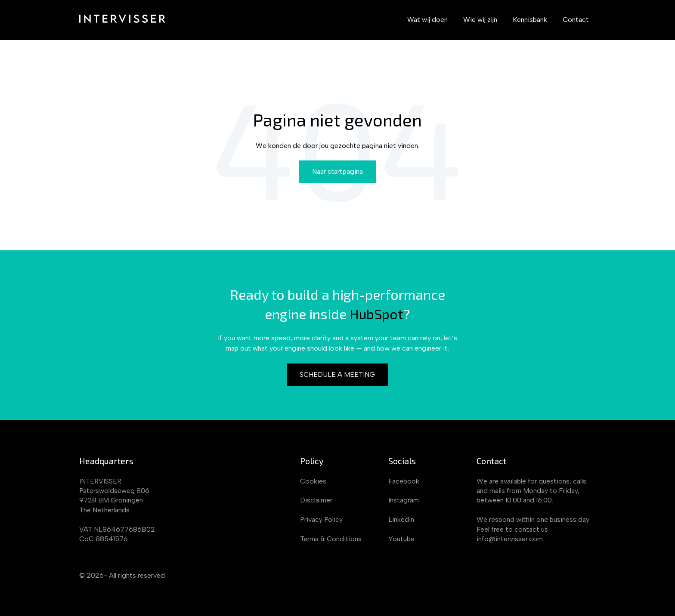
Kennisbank (530, 20)
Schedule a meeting (337, 374)
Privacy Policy (321, 519)
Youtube (401, 539)
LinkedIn (401, 519)
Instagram (404, 500)
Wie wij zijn (480, 20)
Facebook (404, 481)
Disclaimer (316, 500)
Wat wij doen (427, 20)
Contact (576, 20)
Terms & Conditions (331, 539)
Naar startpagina (337, 171)
